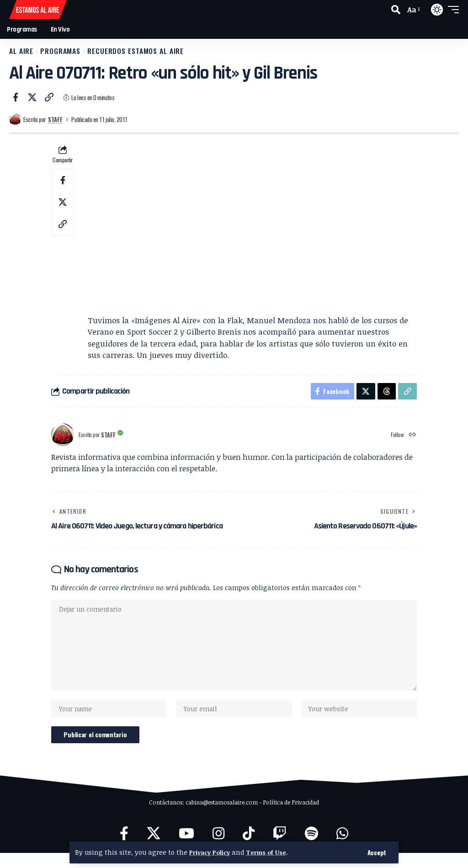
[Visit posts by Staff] (15, 124)
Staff (56, 124)
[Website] (412, 441)
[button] (377, 852)
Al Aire (25, 53)
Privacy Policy (212, 852)
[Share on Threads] (386, 396)
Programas (74, 53)
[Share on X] (32, 101)
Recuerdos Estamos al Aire (169, 53)
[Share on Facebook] (16, 101)
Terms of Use (272, 852)
